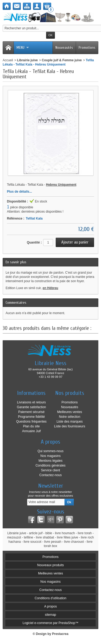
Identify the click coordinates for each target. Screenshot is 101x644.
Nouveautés (64, 48)
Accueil (8, 60)
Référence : (16, 218)
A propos (50, 606)
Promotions (87, 48)
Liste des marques (70, 422)
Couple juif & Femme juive (62, 60)
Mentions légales (50, 461)
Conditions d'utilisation (50, 598)
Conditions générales (50, 465)
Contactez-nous (50, 475)
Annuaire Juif (31, 431)
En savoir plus (16, 262)
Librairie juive (27, 60)
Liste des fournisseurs (70, 426)
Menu (23, 48)
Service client (50, 470)
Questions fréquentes (31, 422)
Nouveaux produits (50, 565)
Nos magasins (50, 456)
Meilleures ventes (69, 412)
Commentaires (16, 303)
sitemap (50, 615)
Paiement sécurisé (31, 412)
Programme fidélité (31, 417)
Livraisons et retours (31, 402)
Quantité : (34, 242)
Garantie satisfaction (31, 407)
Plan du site (31, 426)
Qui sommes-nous (50, 451)
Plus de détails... (19, 192)
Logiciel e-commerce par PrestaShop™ (50, 623)
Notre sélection (70, 417)
